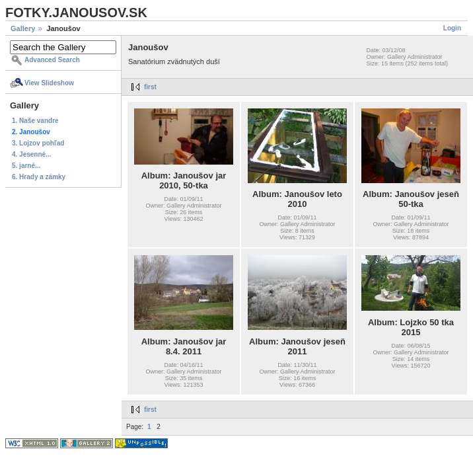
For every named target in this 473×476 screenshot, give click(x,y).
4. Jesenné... (31, 154)
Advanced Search (52, 60)
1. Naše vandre (35, 121)
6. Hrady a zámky (39, 177)
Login (452, 28)
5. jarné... (26, 166)
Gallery (23, 28)
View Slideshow (49, 83)
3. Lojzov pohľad (38, 143)
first (150, 87)
